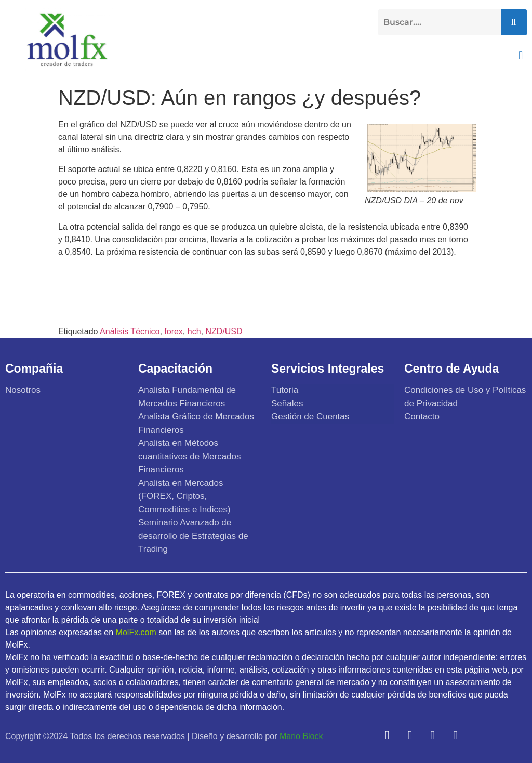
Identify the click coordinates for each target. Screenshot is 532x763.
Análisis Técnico (130, 331)
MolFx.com (136, 632)
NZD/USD (224, 331)
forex (174, 331)
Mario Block (301, 736)
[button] (521, 55)
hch (194, 331)
